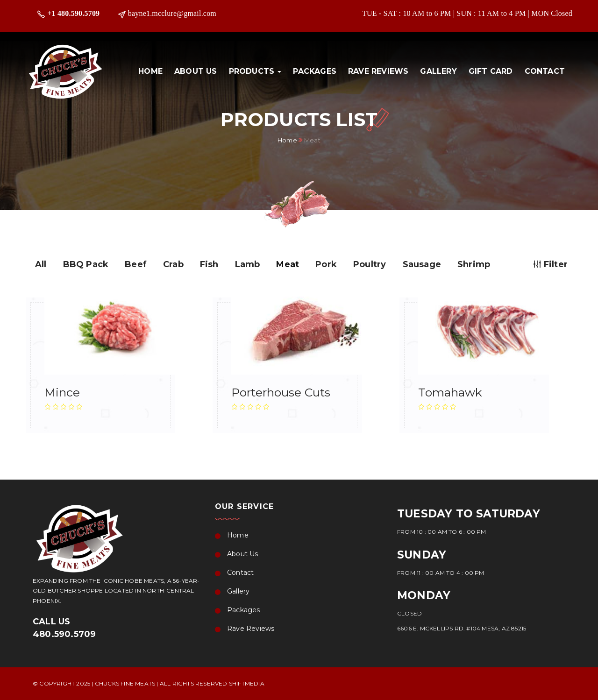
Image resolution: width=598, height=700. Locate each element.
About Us (196, 71)
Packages (315, 71)
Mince (62, 392)
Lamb (248, 264)
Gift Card (491, 71)
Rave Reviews (378, 71)
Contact (545, 71)
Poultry (370, 264)
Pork (326, 264)
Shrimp (474, 264)
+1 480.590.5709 (73, 13)
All (41, 264)
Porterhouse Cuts (281, 392)
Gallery (438, 71)
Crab (173, 264)
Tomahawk (450, 392)
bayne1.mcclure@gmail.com (172, 13)
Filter (551, 264)
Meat (288, 264)
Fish (209, 264)
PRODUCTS (255, 71)
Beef (136, 264)
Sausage (422, 264)
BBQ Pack (86, 264)
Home (150, 71)
